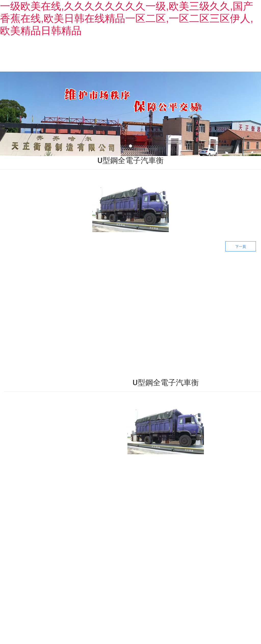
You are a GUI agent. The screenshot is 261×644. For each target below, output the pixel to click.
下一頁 (241, 253)
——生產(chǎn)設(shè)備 (193, 508)
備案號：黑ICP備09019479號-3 (178, 611)
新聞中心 (166, 57)
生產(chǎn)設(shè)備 (215, 57)
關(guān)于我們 (74, 57)
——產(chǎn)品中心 (138, 504)
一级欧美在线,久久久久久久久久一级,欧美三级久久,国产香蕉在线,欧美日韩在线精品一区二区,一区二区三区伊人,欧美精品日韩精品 (127, 18)
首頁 (28, 57)
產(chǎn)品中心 (120, 57)
